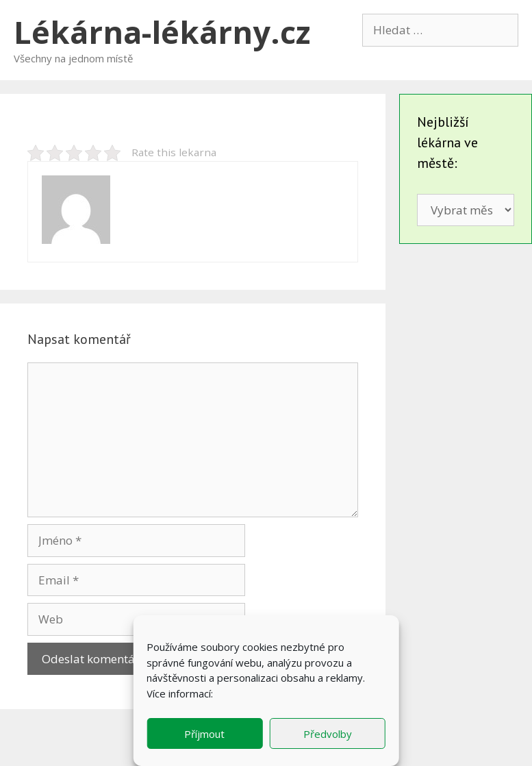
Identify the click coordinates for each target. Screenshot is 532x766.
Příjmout (204, 734)
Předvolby (328, 734)
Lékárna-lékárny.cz (162, 32)
